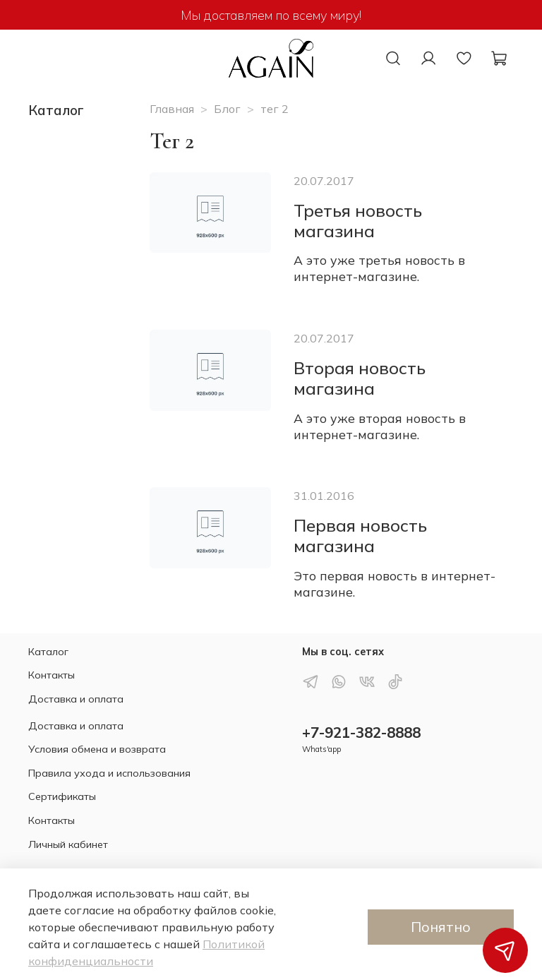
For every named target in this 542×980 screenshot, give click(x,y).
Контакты (52, 675)
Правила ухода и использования (109, 773)
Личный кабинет (68, 844)
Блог (227, 109)
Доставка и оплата (76, 699)
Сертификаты (62, 796)
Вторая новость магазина (360, 378)
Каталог (48, 652)
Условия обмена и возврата (97, 749)
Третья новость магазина (358, 221)
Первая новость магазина (360, 536)
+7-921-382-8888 (361, 732)
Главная (172, 109)
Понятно (441, 927)
